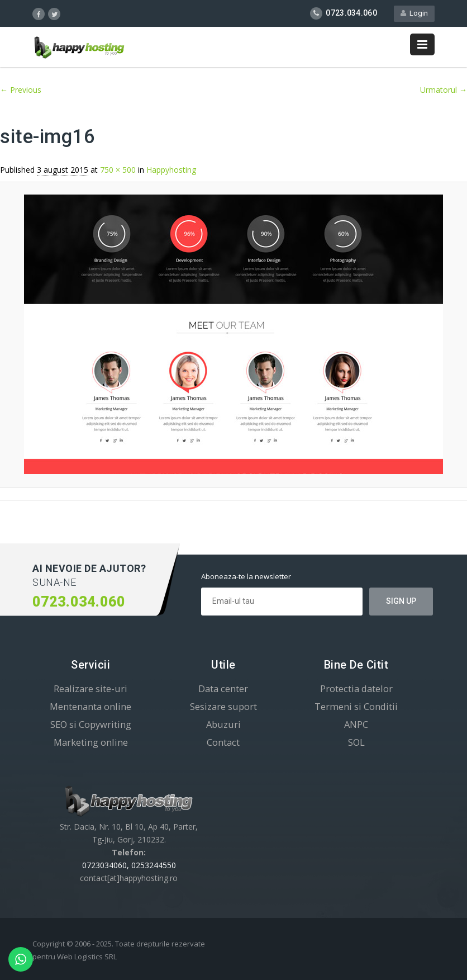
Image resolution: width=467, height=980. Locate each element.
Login (414, 13)
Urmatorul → (444, 90)
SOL (356, 742)
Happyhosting (171, 170)
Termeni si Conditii (356, 706)
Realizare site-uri (90, 688)
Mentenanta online (90, 706)
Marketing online (91, 742)
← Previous (21, 90)
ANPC (356, 724)
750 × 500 (118, 170)
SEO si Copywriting (91, 724)
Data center (223, 688)
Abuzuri (223, 724)
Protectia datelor (356, 688)
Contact (223, 742)
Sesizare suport (223, 706)
